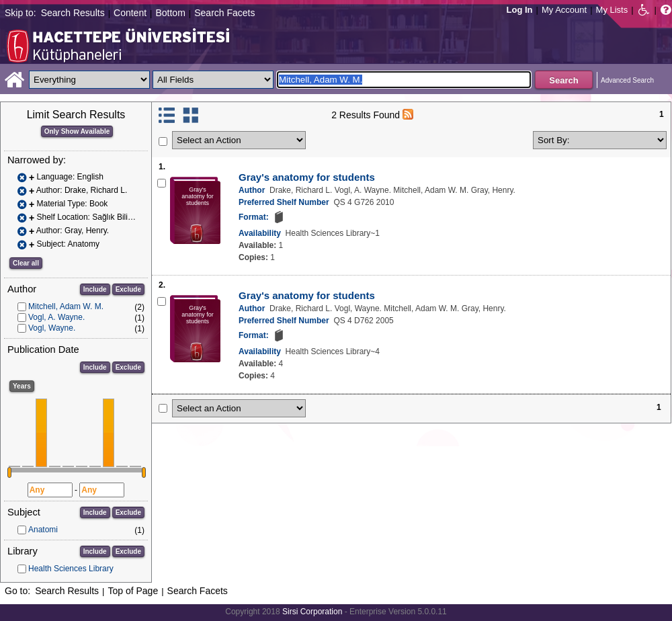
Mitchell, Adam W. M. (66, 306)
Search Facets (224, 13)
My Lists (612, 10)
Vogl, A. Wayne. (56, 317)
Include (95, 289)
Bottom (170, 13)
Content (130, 13)
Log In (520, 10)
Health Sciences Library (71, 569)
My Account (564, 10)
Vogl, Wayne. (52, 328)
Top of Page (133, 591)
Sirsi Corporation (312, 612)
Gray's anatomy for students (307, 177)
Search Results (73, 13)
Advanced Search (627, 80)
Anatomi (43, 530)
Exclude (128, 289)
